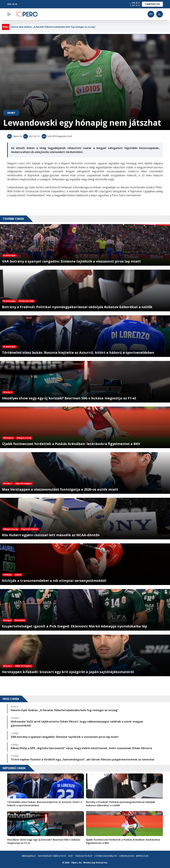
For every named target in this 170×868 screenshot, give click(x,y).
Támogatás (152, 4)
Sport (11, 113)
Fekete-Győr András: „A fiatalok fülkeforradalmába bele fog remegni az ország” (53, 27)
